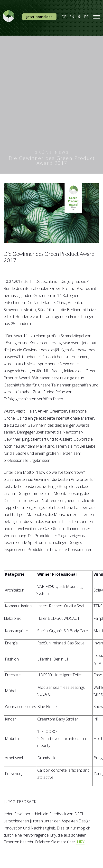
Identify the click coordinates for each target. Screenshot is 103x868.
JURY (80, 842)
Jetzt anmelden (39, 17)
